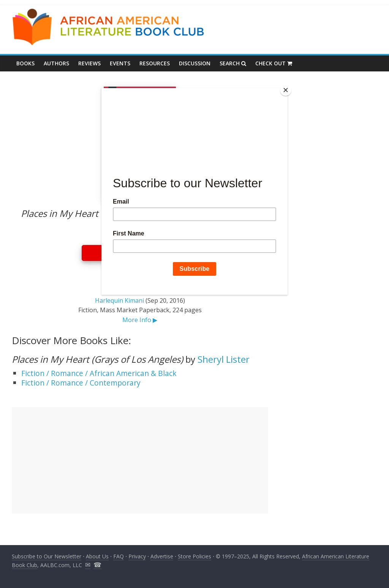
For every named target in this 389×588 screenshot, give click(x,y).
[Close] (286, 90)
